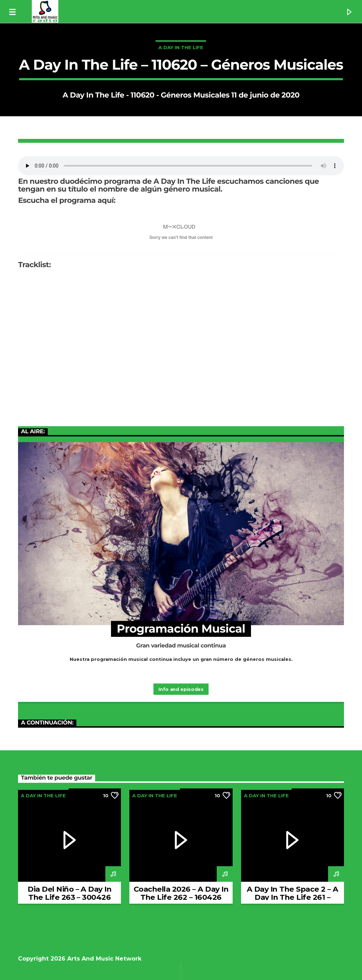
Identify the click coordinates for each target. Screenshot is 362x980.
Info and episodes (181, 689)
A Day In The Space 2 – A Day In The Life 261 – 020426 (293, 897)
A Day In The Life (181, 47)
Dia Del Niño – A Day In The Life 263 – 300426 (69, 893)
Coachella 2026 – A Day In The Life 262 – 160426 (181, 893)
